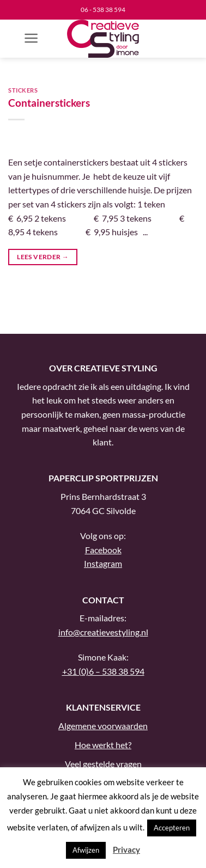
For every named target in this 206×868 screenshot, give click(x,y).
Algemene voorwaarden (103, 726)
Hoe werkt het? (103, 745)
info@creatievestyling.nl (103, 632)
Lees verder (43, 257)
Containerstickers (49, 103)
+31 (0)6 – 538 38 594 (103, 671)
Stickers (23, 90)
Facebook (103, 550)
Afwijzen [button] (86, 850)
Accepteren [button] (172, 828)
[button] (31, 38)
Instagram (103, 563)
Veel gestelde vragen (103, 764)
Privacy (126, 849)
